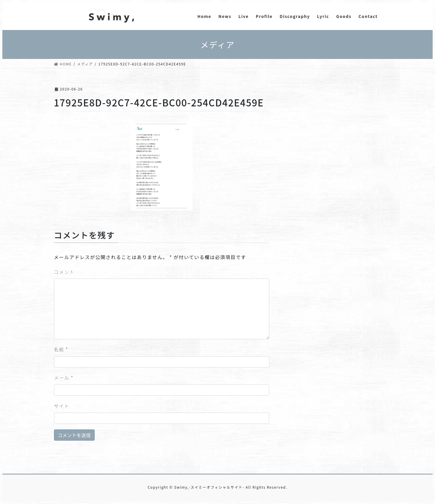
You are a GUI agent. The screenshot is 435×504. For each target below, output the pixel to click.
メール (64, 378)
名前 (61, 349)
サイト (62, 406)
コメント (64, 272)
